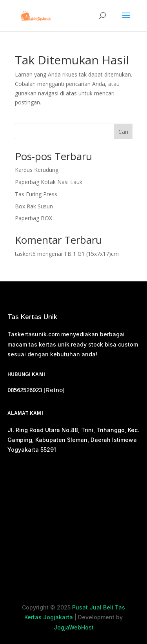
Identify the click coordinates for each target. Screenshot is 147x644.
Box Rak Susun (34, 206)
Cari (123, 132)
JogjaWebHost (74, 627)
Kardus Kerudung (37, 170)
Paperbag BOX (34, 218)
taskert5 (25, 254)
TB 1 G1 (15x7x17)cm (91, 254)
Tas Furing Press (36, 194)
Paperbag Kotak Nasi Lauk (49, 182)
